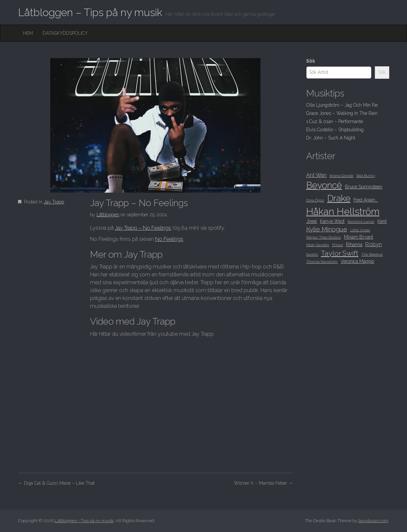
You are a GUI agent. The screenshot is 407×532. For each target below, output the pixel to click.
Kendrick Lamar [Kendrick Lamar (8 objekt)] (361, 222)
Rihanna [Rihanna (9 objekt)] (354, 245)
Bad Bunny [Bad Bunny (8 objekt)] (366, 176)
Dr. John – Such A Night (331, 138)
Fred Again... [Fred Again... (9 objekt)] (366, 200)
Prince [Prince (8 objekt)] (338, 245)
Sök (311, 61)
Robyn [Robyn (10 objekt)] (373, 244)
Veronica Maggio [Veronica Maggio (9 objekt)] (357, 261)
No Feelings (169, 239)
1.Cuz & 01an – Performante (335, 121)
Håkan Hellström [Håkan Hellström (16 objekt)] (343, 212)
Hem (28, 33)
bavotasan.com (373, 521)
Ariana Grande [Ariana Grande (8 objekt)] (341, 176)
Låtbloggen (108, 215)
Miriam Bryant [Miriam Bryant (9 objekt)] (359, 237)
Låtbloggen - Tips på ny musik (84, 521)
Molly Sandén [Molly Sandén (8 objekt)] (318, 245)
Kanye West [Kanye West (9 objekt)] (332, 221)
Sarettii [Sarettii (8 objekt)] (312, 254)
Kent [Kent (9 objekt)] (382, 221)
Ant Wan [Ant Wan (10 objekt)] (316, 175)
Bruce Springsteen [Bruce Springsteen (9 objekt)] (364, 187)
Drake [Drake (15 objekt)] (339, 198)
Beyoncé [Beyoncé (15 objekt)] (324, 185)
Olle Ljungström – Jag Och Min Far (342, 105)
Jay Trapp (54, 202)
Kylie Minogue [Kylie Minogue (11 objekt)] (327, 229)
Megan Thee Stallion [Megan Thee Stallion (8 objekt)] (324, 237)
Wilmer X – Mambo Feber (263, 483)
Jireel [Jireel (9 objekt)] (312, 221)
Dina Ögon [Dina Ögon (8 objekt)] (315, 200)
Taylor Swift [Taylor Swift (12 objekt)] (340, 253)
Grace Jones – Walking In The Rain (342, 113)
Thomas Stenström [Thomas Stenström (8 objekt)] (322, 262)
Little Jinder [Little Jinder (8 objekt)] (360, 230)
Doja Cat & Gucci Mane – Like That (56, 483)
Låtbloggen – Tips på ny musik (90, 12)
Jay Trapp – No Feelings (143, 228)
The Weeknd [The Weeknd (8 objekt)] (372, 254)
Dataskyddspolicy (65, 33)
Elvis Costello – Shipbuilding (335, 130)
